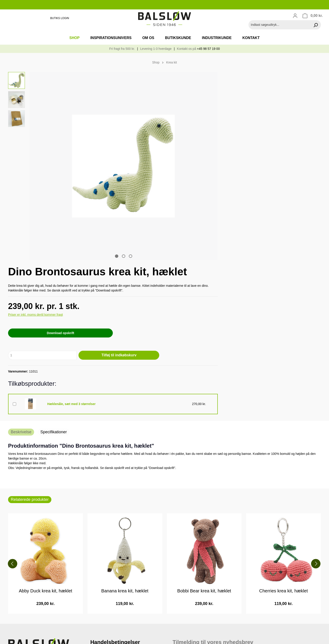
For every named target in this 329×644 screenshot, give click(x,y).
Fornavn (179, 496)
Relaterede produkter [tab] (30, 326)
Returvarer (99, 506)
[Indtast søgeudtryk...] (280, 25)
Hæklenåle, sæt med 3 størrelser (223, 232)
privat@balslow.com (30, 530)
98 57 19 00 (20, 513)
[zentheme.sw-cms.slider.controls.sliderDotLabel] (88, 198)
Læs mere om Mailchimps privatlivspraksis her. (222, 581)
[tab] (21, 259)
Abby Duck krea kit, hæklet (46, 418)
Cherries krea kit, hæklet (284, 418)
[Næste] (317, 390)
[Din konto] (295, 16)
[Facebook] (12, 627)
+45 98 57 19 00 (208, 49)
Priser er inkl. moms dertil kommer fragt (196, 144)
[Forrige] (11, 390)
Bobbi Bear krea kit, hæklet (204, 418)
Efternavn (180, 512)
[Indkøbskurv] (313, 16)
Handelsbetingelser (106, 494)
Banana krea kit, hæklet (125, 418)
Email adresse (185, 481)
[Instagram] (19, 627)
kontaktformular (44, 547)
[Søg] (316, 25)
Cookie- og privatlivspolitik (111, 483)
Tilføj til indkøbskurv (261, 184)
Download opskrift (207, 162)
